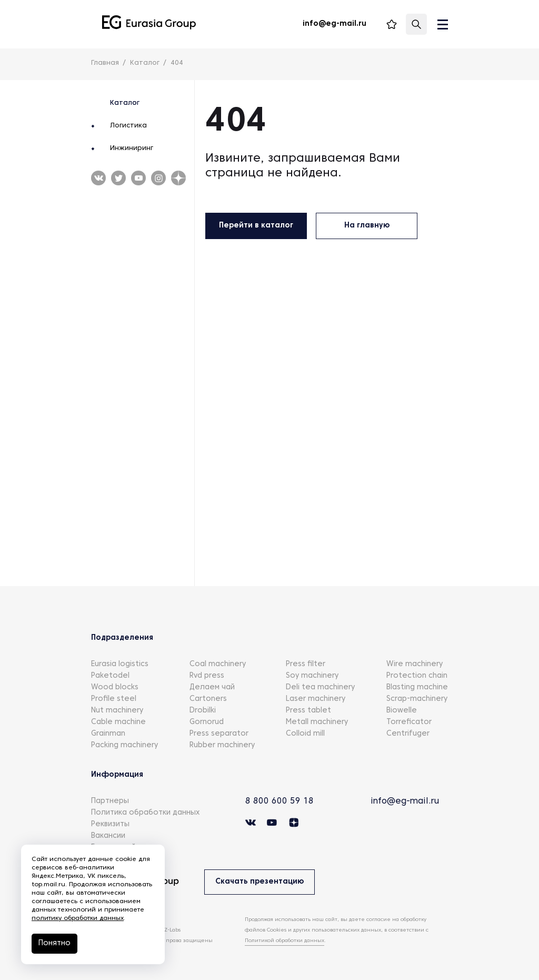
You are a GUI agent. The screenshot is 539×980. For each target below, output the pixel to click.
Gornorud (207, 722)
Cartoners (208, 699)
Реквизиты (110, 824)
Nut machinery (117, 711)
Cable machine (118, 722)
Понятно (54, 943)
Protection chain (417, 676)
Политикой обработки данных (285, 941)
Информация (117, 775)
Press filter (306, 664)
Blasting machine (417, 687)
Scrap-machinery (417, 699)
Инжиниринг (132, 149)
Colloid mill (305, 734)
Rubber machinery (222, 745)
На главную (367, 226)
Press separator (219, 734)
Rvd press (207, 676)
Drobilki (203, 711)
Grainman (108, 734)
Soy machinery (312, 676)
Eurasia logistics (120, 664)
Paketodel (110, 676)
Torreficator (409, 722)
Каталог (125, 103)
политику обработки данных (78, 918)
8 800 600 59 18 (280, 801)
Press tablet (308, 711)
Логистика (128, 126)
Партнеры (110, 801)
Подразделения (122, 638)
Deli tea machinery (320, 687)
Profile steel (114, 699)
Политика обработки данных (145, 813)
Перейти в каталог (256, 226)
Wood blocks (115, 687)
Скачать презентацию (259, 882)
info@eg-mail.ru (405, 801)
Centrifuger (408, 734)
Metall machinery (317, 722)
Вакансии (108, 836)
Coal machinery (218, 664)
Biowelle (402, 711)
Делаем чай (212, 687)
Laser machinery (316, 699)
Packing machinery (124, 745)
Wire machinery (415, 664)
